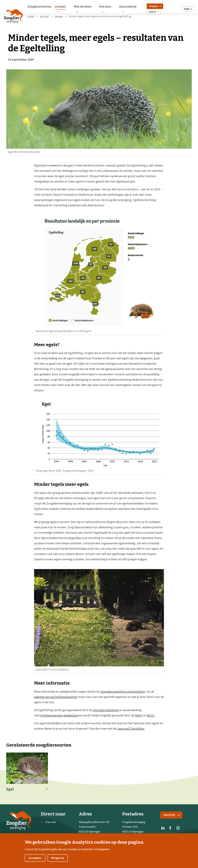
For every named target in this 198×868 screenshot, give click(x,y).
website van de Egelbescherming (56, 697)
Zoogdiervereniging (106, 710)
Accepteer (35, 862)
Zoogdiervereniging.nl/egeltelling (123, 692)
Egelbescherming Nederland (59, 715)
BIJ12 (151, 715)
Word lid (172, 815)
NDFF (139, 715)
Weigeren (58, 862)
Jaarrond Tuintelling (131, 729)
